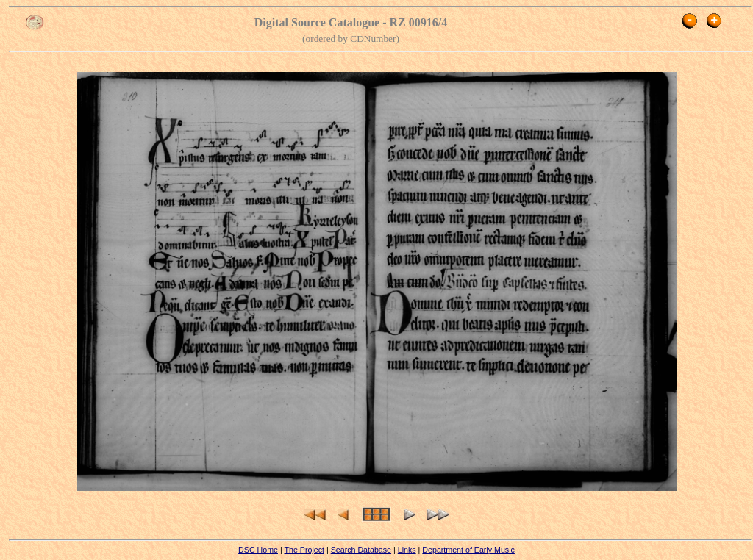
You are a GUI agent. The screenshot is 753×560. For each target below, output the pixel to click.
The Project (304, 550)
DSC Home (258, 550)
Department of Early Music (468, 550)
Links (407, 550)
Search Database (361, 550)
